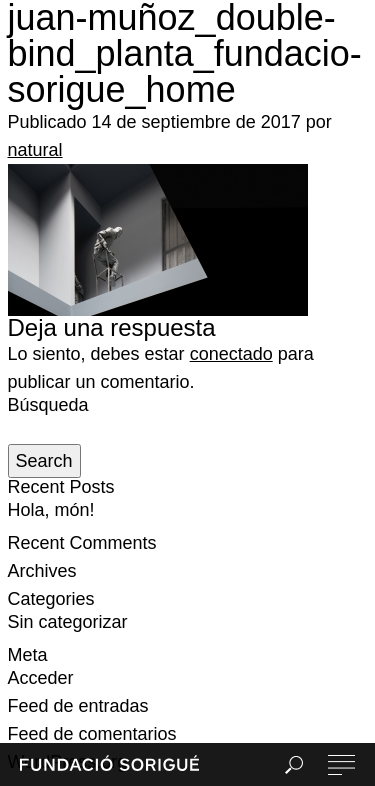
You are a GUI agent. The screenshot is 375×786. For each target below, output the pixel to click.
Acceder (41, 678)
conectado (231, 354)
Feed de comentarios (92, 734)
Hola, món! (51, 510)
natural (35, 150)
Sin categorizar (68, 622)
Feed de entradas (78, 706)
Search (44, 461)
